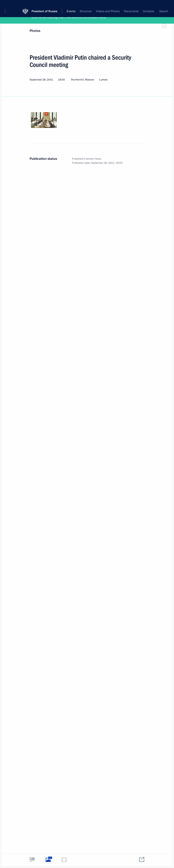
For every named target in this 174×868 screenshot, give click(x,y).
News (98, 159)
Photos (35, 31)
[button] (7, 6)
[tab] (32, 860)
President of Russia (44, 6)
